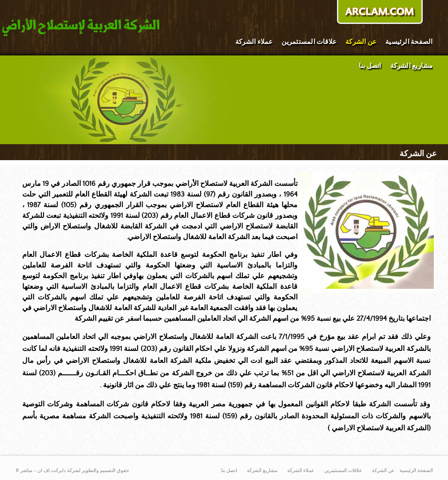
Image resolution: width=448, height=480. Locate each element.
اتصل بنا (370, 66)
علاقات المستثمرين (309, 42)
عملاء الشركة (254, 42)
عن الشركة (361, 42)
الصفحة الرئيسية (409, 42)
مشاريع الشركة (412, 66)
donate (380, 13)
